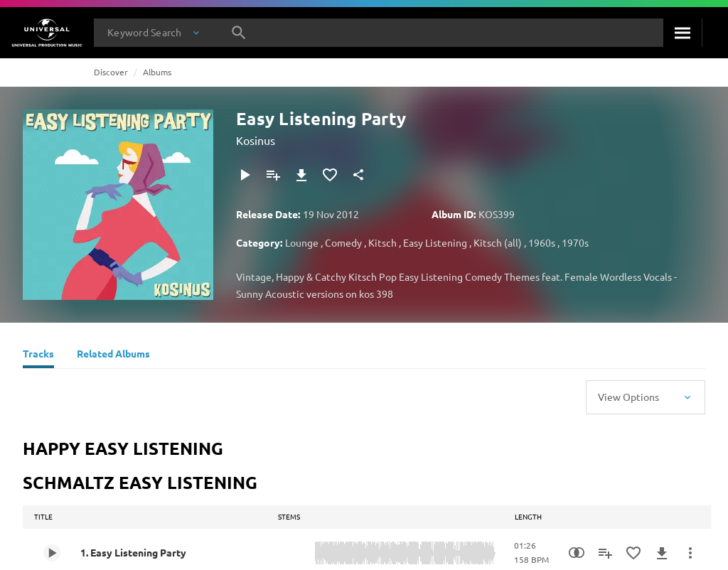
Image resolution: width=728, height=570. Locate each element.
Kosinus (256, 140)
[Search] (682, 33)
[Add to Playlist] (273, 175)
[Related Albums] (113, 355)
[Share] (358, 175)
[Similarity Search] (577, 553)
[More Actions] (690, 553)
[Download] (301, 175)
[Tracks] (38, 355)
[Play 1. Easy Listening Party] (52, 553)
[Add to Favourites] (330, 175)
